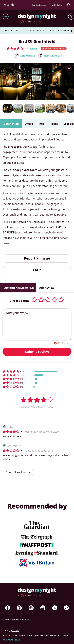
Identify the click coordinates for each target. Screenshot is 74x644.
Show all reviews (18, 472)
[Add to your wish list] (69, 68)
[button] (22, 48)
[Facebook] (8, 608)
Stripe (26, 619)
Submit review (37, 352)
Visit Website (27, 56)
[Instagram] (19, 608)
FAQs (37, 270)
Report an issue (37, 258)
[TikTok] (66, 608)
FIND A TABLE (13, 30)
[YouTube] (43, 608)
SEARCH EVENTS (35, 30)
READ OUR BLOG (59, 30)
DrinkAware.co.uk (12, 640)
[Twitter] (55, 608)
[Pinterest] (31, 608)
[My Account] (69, 5)
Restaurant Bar (53, 56)
